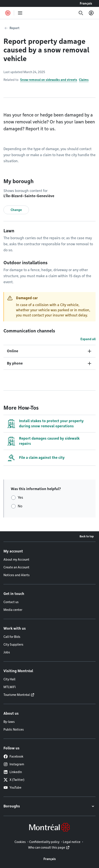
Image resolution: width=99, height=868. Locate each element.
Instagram (14, 764)
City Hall (9, 679)
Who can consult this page (47, 848)
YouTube (12, 788)
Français (86, 3)
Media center (13, 610)
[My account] (91, 13)
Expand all (88, 339)
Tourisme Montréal (17, 695)
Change (16, 210)
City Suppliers (13, 645)
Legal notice (72, 842)
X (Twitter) (14, 780)
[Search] (81, 13)
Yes (20, 498)
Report (14, 28)
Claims (84, 80)
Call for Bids (12, 637)
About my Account (16, 560)
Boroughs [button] (12, 806)
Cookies (20, 842)
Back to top (87, 536)
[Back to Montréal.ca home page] (8, 13)
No (20, 506)
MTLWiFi (10, 687)
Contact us (11, 602)
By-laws (9, 722)
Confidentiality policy (44, 842)
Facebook (13, 756)
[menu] (20, 13)
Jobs (7, 652)
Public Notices (14, 730)
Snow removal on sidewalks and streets (49, 80)
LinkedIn (13, 772)
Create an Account (16, 567)
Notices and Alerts (17, 575)
